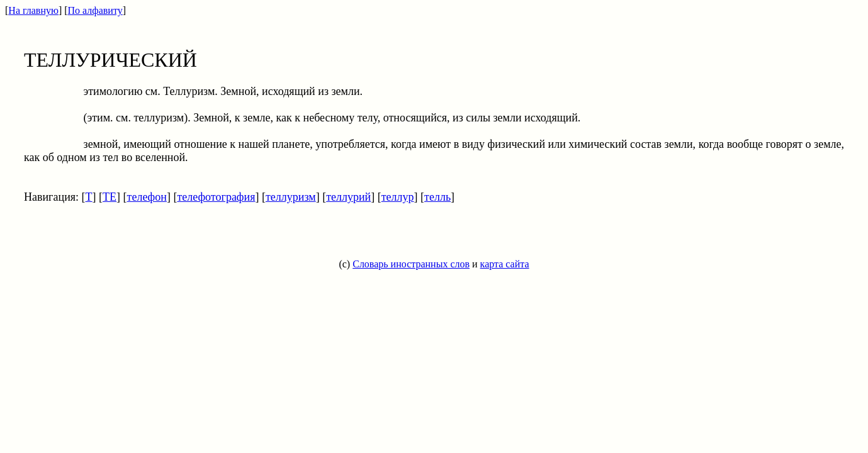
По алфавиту (95, 10)
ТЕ (110, 197)
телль (437, 197)
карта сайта (505, 264)
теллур (398, 197)
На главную (33, 10)
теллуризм (291, 197)
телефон (147, 197)
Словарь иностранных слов (411, 264)
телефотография (216, 197)
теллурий (348, 197)
